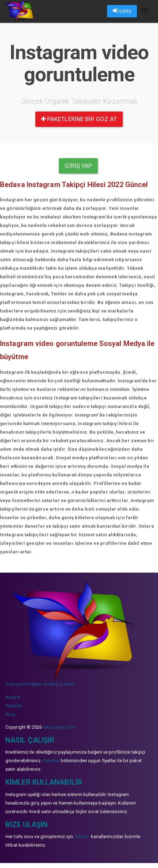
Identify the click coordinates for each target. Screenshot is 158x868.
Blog (10, 714)
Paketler (14, 706)
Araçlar (13, 697)
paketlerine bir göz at (79, 119)
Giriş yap (78, 166)
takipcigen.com (59, 727)
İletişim (82, 836)
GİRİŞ (122, 11)
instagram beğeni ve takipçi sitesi (40, 684)
